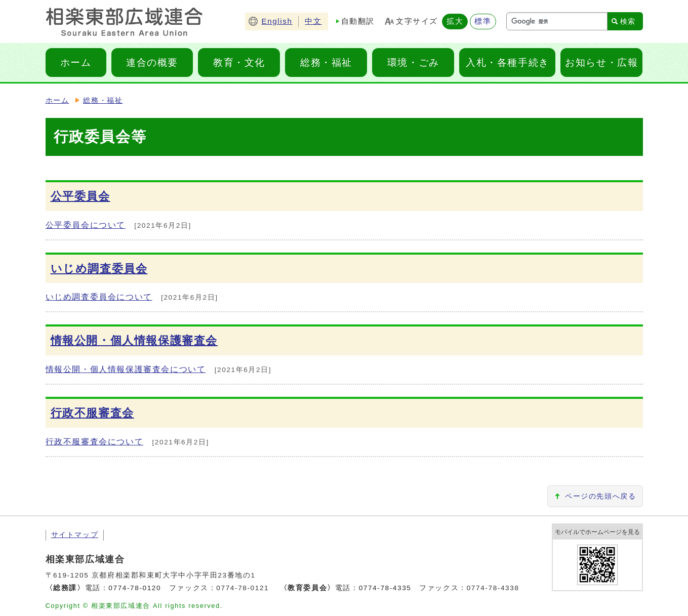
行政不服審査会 (92, 413)
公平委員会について (86, 225)
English (277, 21)
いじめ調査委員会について (99, 297)
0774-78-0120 (135, 588)
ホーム (76, 63)
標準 (483, 21)
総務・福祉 (326, 63)
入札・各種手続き (508, 63)
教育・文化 (239, 63)
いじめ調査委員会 (99, 269)
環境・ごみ (413, 63)
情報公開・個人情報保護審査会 (134, 340)
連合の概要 (152, 63)
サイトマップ (75, 535)
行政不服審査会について (95, 442)
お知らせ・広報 (601, 63)
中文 (313, 21)
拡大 (455, 21)
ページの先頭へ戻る (600, 496)
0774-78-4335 (385, 588)
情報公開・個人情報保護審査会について (126, 369)
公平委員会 (80, 196)
